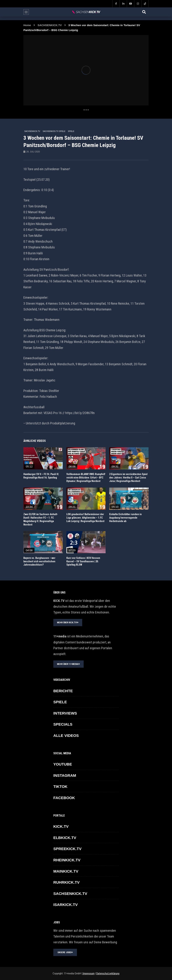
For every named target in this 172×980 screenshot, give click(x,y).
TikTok (60, 786)
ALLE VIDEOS (66, 735)
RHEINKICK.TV (67, 860)
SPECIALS (63, 724)
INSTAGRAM (65, 775)
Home (27, 25)
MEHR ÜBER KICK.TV (68, 623)
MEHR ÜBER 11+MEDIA (68, 664)
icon (43, 458)
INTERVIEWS (65, 713)
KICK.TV (61, 826)
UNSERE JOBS (65, 952)
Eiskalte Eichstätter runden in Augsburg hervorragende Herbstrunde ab (125, 518)
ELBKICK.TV (65, 838)
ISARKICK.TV (65, 905)
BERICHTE (63, 691)
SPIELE (71, 131)
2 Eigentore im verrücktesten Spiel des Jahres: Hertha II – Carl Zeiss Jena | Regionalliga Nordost (128, 478)
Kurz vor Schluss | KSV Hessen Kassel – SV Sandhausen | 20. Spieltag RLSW (83, 561)
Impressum (88, 973)
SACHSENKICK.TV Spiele (54, 131)
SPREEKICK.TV (67, 849)
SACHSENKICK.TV (50, 25)
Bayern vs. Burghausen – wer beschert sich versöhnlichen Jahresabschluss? (39, 561)
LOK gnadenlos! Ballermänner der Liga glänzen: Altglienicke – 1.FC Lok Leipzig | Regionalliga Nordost (85, 518)
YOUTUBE (63, 764)
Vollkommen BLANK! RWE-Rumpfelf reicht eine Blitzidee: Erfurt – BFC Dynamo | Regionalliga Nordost (86, 478)
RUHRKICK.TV (66, 882)
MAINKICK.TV (66, 871)
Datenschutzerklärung (108, 973)
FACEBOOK (64, 798)
